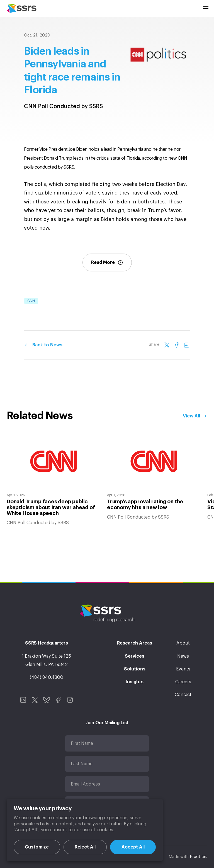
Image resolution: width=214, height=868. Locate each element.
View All (191, 416)
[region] (85, 830)
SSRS (22, 8)
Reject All (85, 847)
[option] (53, 481)
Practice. (199, 857)
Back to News (47, 345)
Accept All (133, 847)
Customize (37, 847)
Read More (107, 262)
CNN (31, 301)
